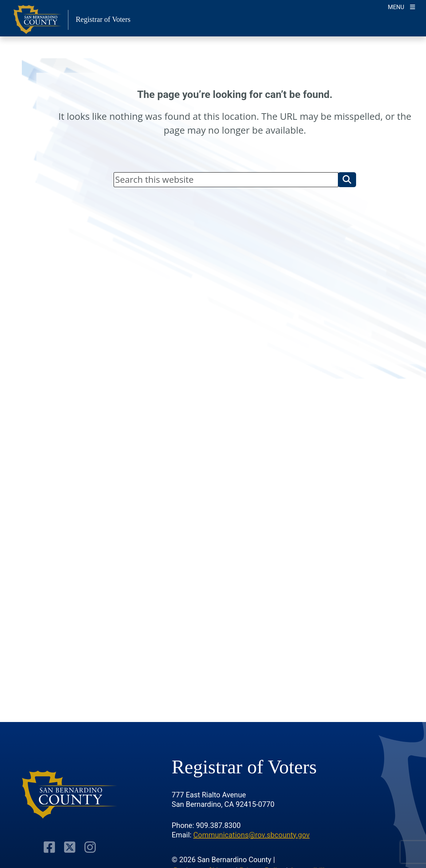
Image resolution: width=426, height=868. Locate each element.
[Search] (226, 179)
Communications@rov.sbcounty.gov (252, 835)
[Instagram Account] (90, 847)
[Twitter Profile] (70, 847)
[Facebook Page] (49, 847)
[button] (347, 179)
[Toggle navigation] (401, 6)
